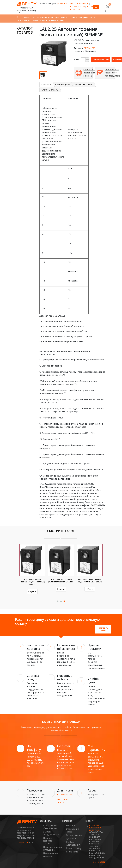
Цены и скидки (51, 851)
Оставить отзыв (74, 833)
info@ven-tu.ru (77, 6)
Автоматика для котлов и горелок (52, 17)
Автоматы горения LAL (82, 17)
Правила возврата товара (47, 838)
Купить (32, 589)
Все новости (99, 860)
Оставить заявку (103, 627)
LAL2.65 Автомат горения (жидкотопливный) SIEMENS (32, 581)
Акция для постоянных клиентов (95, 825)
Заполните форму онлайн (95, 753)
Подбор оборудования (73, 841)
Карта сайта (72, 849)
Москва (61, 3)
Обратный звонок (79, 3)
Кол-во (77, 59)
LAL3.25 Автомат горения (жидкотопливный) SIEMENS (90, 581)
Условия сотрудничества (51, 831)
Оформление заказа (72, 828)
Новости (48, 854)
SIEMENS (28, 17)
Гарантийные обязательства (50, 824)
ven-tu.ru (23, 840)
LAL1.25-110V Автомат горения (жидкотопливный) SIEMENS (61, 582)
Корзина (70, 823)
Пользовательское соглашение (53, 846)
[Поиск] (105, 11)
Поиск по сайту (74, 846)
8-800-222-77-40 (34, 756)
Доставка (71, 836)
